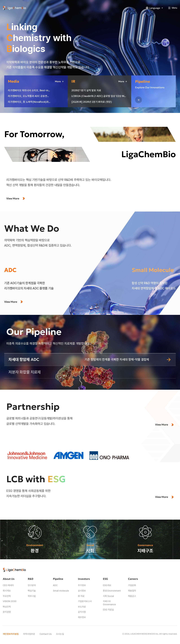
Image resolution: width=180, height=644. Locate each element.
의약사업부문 (29, 634)
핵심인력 (7, 607)
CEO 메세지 (8, 585)
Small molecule (61, 591)
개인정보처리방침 (11, 634)
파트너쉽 (32, 596)
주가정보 (82, 585)
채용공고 (132, 596)
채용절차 (132, 591)
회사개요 (7, 591)
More (60, 82)
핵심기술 (32, 591)
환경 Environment (112, 591)
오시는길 (60, 634)
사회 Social (108, 596)
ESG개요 (107, 585)
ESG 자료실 (108, 610)
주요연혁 (7, 596)
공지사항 (82, 612)
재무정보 (82, 617)
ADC (55, 585)
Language (155, 8)
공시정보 (82, 591)
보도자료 (82, 607)
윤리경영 (7, 612)
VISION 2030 (10, 601)
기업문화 (132, 585)
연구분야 (32, 585)
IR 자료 (81, 596)
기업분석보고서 (85, 601)
